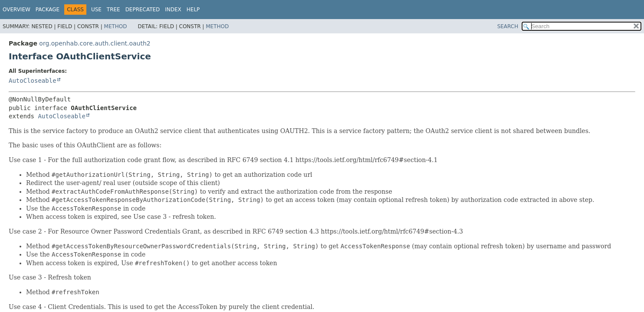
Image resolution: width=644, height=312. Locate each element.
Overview (16, 10)
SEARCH (508, 26)
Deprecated (143, 10)
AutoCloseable (33, 81)
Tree (113, 10)
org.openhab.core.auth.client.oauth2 (95, 43)
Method (116, 26)
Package (48, 10)
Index (173, 10)
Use (96, 10)
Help (193, 10)
